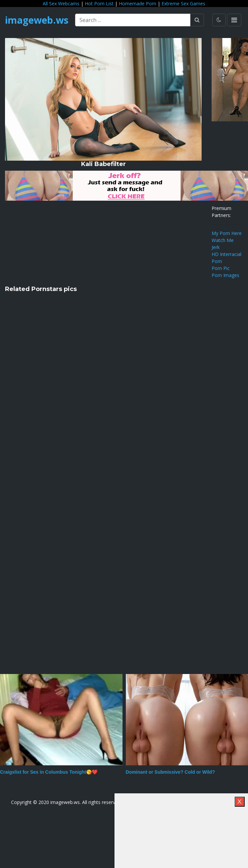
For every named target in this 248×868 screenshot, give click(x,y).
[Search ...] (133, 20)
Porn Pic (221, 268)
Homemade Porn (138, 3)
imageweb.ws (37, 20)
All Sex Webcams (61, 3)
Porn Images (225, 275)
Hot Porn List (99, 3)
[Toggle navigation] (234, 20)
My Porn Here (227, 233)
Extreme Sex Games (183, 3)
